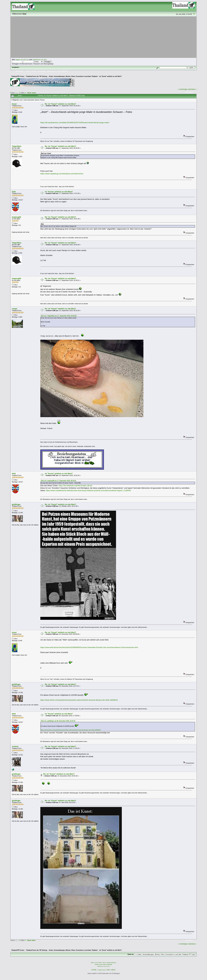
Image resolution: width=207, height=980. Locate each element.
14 (25, 93)
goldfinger (16, 504)
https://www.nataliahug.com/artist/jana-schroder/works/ (62, 174)
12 (20, 93)
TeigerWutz (17, 146)
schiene (15, 746)
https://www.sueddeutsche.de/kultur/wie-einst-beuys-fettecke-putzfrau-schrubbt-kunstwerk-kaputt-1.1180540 (88, 490)
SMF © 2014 (102, 963)
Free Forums (106, 966)
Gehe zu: (131, 954)
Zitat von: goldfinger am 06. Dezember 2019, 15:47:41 (58, 721)
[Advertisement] (103, 37)
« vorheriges (183, 89)
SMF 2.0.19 (94, 963)
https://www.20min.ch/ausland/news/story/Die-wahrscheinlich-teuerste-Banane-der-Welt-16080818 (79, 700)
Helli (14, 192)
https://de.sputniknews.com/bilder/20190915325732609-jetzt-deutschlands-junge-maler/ (75, 123)
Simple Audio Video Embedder (103, 965)
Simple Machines (111, 963)
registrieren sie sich (40, 59)
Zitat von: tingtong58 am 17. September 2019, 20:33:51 (58, 481)
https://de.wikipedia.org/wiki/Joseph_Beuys (75, 486)
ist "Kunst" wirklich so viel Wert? (59, 192)
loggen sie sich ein (22, 59)
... (18, 93)
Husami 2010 (102, 970)
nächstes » (192, 89)
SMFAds (100, 966)
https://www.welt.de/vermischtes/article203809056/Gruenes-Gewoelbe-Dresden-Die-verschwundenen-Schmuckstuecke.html (89, 647)
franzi (14, 104)
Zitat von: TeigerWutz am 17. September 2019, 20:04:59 (59, 316)
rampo (15, 309)
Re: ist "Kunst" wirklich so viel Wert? (60, 104)
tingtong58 (16, 217)
